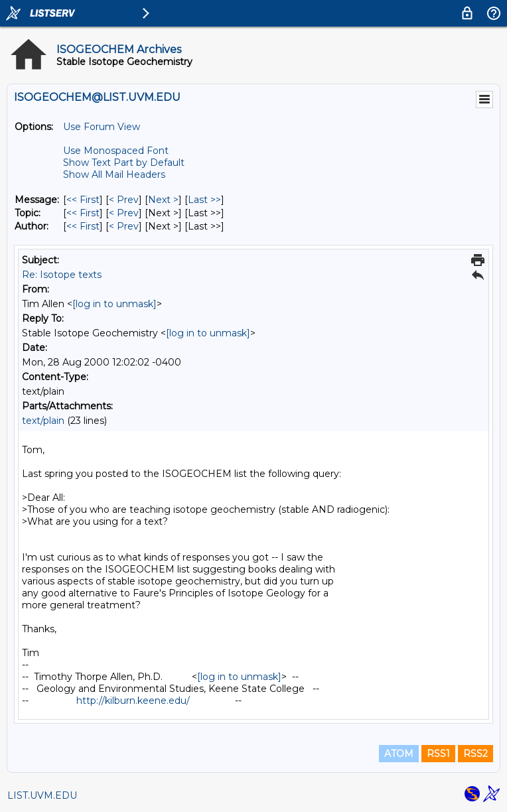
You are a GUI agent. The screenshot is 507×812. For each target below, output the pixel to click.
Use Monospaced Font (116, 151)
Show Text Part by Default (124, 163)
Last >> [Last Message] (204, 200)
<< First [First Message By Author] (83, 226)
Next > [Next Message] (163, 200)
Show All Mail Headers (114, 174)
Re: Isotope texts (62, 275)
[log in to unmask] (114, 304)
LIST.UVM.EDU (42, 795)
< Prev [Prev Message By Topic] (124, 213)
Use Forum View (102, 127)
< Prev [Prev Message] (124, 200)
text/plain (43, 421)
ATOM (399, 754)
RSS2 (475, 754)
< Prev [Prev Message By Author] (124, 226)
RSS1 (438, 754)
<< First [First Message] (83, 200)
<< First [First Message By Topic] (83, 213)
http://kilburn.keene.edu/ (133, 701)
